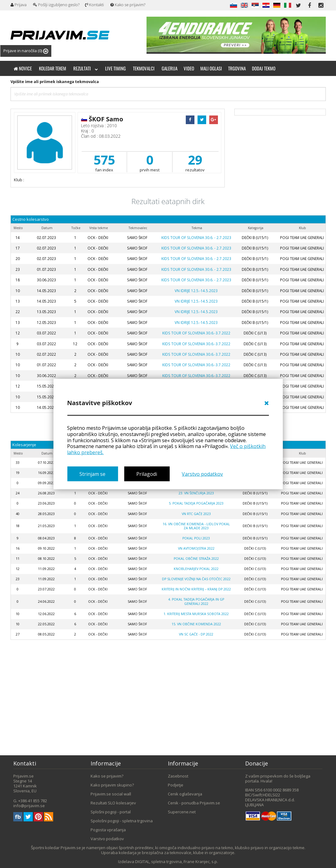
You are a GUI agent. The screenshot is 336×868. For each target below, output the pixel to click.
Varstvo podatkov (202, 474)
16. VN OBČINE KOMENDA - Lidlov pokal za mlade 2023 (196, 526)
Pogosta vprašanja (108, 830)
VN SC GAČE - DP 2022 (196, 634)
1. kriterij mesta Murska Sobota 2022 (196, 614)
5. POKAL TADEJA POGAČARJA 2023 (196, 503)
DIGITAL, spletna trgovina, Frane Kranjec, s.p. (177, 862)
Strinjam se (92, 474)
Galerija (170, 68)
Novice (23, 68)
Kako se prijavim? (128, 5)
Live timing (115, 68)
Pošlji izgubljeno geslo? (56, 5)
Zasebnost (178, 776)
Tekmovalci (144, 68)
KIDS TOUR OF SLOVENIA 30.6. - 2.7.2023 (196, 237)
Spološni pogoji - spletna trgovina (122, 821)
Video (189, 68)
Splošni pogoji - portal (111, 812)
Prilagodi (147, 474)
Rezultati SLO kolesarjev (113, 803)
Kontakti (94, 5)
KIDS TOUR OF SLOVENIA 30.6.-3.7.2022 (196, 333)
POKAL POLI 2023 (196, 538)
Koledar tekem (53, 68)
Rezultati (86, 68)
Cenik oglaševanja (185, 794)
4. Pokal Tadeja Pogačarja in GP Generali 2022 (196, 601)
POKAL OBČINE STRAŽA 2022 (196, 559)
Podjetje (176, 785)
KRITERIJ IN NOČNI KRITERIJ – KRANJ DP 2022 (196, 589)
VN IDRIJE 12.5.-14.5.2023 (196, 291)
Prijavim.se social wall (111, 794)
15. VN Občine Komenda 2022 (196, 624)
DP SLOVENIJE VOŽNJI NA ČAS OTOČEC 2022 (196, 579)
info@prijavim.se (29, 806)
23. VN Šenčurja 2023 (196, 493)
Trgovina (237, 68)
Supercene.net (182, 812)
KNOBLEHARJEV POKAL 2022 (196, 569)
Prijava (19, 5)
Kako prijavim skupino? (112, 785)
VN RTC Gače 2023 (196, 514)
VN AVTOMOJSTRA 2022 (196, 548)
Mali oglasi (211, 68)
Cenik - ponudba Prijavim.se (194, 803)
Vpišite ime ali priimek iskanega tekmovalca (55, 82)
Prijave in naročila (26, 51)
